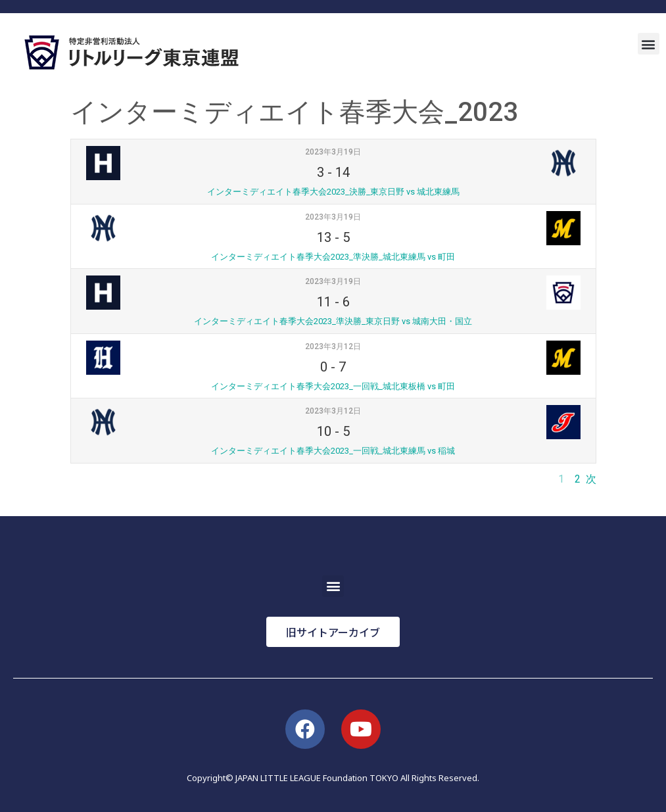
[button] (649, 44)
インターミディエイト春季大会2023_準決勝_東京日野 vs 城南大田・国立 (333, 321)
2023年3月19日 (333, 152)
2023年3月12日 (333, 346)
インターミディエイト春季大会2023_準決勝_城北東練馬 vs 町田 (333, 257)
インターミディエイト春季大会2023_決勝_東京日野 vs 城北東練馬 (333, 192)
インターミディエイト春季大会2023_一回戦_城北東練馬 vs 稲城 (333, 451)
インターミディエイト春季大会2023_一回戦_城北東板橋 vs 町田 (333, 386)
